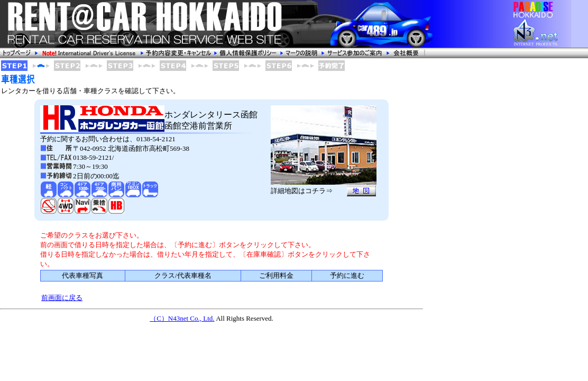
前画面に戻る (62, 298)
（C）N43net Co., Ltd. (182, 318)
